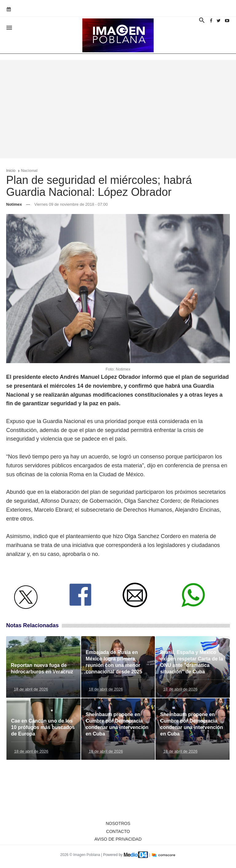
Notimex (14, 204)
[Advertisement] (118, 109)
